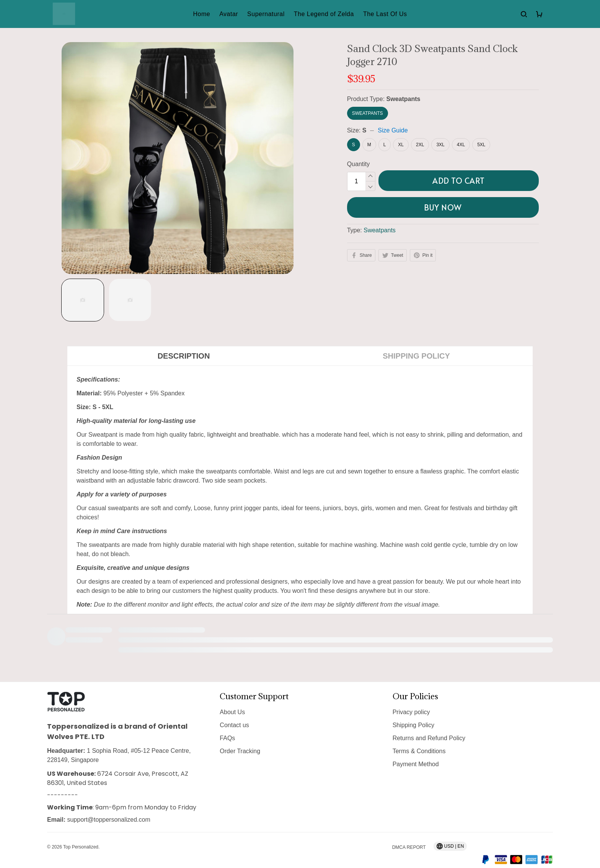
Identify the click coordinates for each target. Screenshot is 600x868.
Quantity (359, 164)
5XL (481, 145)
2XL (420, 145)
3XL (440, 145)
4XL (461, 145)
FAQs (227, 724)
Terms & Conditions (419, 737)
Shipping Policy (413, 711)
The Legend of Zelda (324, 14)
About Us (232, 698)
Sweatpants (404, 99)
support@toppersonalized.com (108, 805)
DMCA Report (409, 833)
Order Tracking (240, 737)
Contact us (234, 711)
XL (401, 145)
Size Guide (393, 130)
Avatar (229, 14)
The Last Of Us (385, 14)
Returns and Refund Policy (429, 724)
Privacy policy (411, 698)
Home (201, 14)
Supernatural (266, 14)
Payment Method (416, 750)
